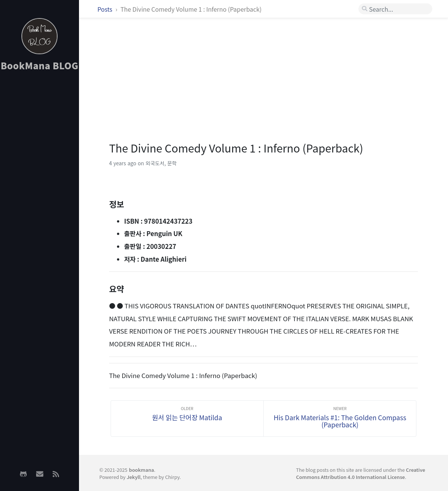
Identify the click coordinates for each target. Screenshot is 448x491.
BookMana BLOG (40, 65)
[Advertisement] (39, 196)
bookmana (142, 470)
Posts (106, 9)
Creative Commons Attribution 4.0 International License (361, 473)
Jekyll (134, 477)
